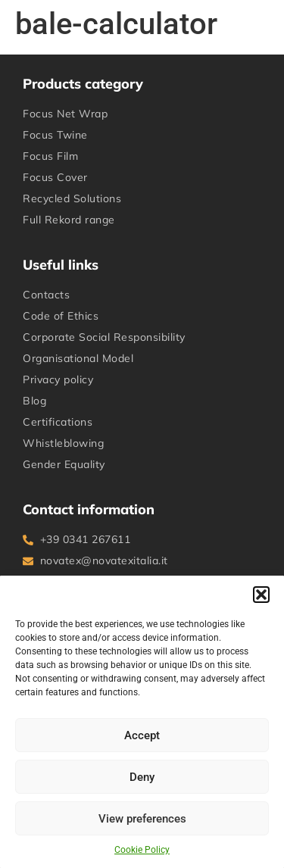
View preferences (142, 819)
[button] (261, 595)
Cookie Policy (142, 850)
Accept (142, 735)
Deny (142, 777)
